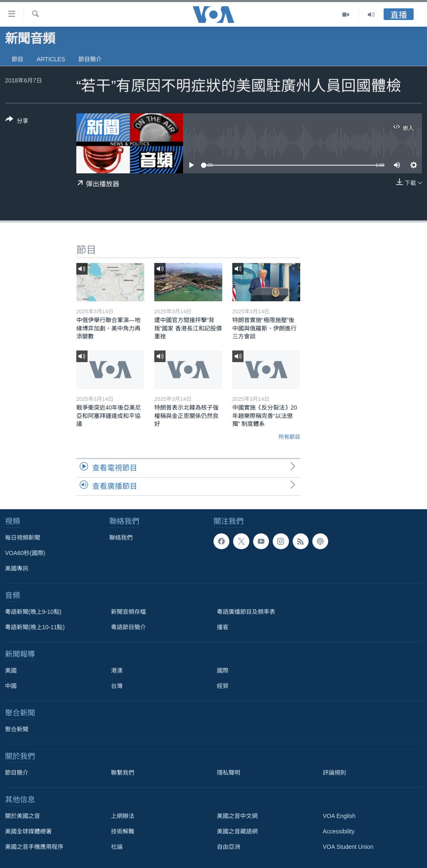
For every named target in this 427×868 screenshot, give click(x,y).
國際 (223, 670)
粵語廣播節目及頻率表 (246, 612)
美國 (11, 670)
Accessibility (339, 831)
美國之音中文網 (237, 816)
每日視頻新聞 (23, 538)
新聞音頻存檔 (128, 612)
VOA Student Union (348, 847)
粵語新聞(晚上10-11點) (35, 627)
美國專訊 (17, 568)
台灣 (117, 686)
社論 (117, 847)
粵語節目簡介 (128, 627)
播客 (223, 627)
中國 (11, 686)
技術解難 (123, 831)
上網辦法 (123, 816)
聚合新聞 (17, 729)
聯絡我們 (121, 538)
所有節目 (289, 437)
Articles (51, 59)
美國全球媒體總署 (28, 831)
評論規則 (334, 773)
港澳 (117, 670)
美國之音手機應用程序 (34, 847)
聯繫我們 (123, 773)
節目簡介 (90, 59)
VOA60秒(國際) (25, 553)
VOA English (339, 816)
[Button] (17, 122)
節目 (18, 59)
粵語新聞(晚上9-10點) (33, 612)
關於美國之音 (23, 816)
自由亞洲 (229, 847)
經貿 (223, 686)
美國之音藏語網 (237, 831)
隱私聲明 (229, 773)
